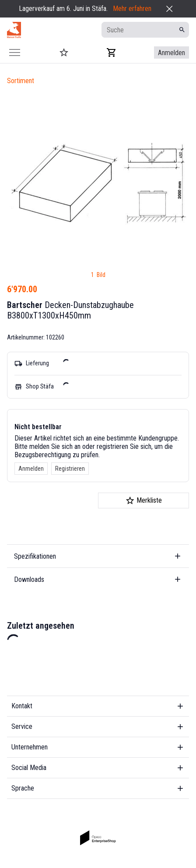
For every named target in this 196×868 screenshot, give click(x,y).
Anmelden (31, 469)
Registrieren (70, 469)
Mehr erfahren (132, 9)
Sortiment (21, 81)
